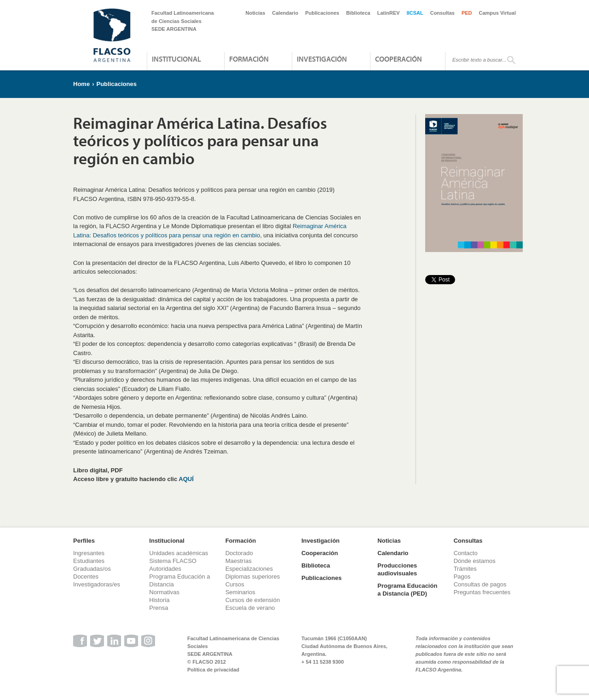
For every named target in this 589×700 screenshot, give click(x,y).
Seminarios (240, 592)
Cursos (235, 584)
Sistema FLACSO (173, 561)
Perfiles (84, 541)
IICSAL (415, 13)
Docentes (86, 577)
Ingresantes (89, 553)
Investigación (322, 59)
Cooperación (398, 59)
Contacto (466, 553)
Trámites (465, 569)
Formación (249, 59)
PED (467, 13)
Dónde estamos (475, 561)
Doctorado (239, 553)
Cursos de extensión (253, 600)
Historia (159, 600)
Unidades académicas (179, 553)
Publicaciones (322, 13)
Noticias (256, 13)
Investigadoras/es (97, 584)
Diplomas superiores (253, 577)
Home (81, 84)
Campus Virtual (498, 13)
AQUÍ (186, 479)
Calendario (285, 13)
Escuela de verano (250, 608)
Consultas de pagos (480, 584)
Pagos (462, 577)
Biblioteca (358, 13)
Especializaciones (249, 569)
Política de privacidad (213, 670)
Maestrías (239, 561)
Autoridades (165, 569)
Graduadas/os (92, 569)
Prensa (159, 608)
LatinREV (389, 13)
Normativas (164, 592)
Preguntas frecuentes (482, 592)
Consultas (442, 13)
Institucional (176, 59)
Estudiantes (89, 561)
